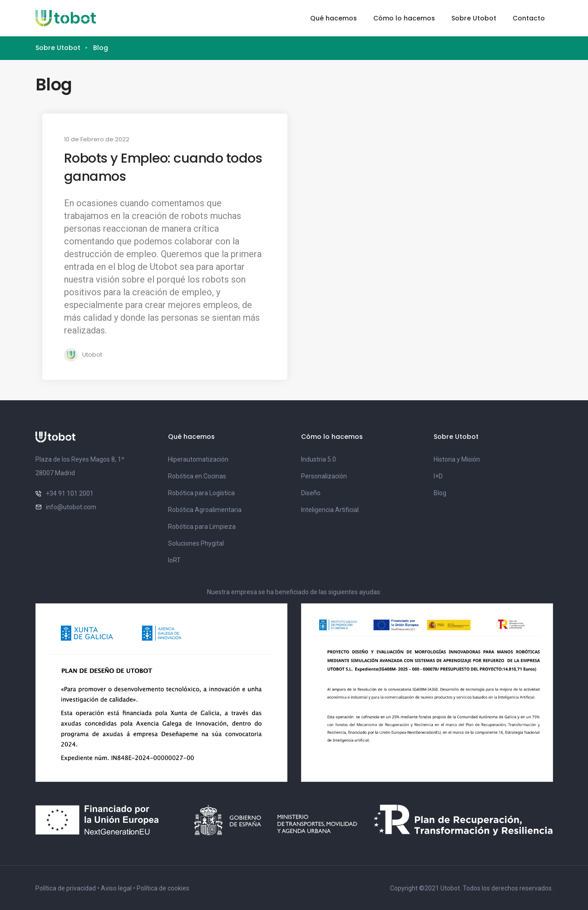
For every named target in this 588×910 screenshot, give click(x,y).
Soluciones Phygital (196, 543)
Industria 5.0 (319, 459)
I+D (438, 476)
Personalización (324, 476)
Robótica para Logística (201, 493)
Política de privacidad (66, 888)
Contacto (529, 18)
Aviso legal (116, 888)
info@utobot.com (71, 507)
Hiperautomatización (198, 459)
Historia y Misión (457, 459)
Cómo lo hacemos (404, 18)
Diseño (311, 493)
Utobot (92, 355)
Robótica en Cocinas (197, 476)
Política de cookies (163, 888)
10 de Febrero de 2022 (97, 139)
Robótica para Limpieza (202, 527)
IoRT (174, 560)
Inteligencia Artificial (330, 510)
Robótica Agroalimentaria (205, 510)
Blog (440, 493)
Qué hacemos (334, 18)
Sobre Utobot (474, 18)
